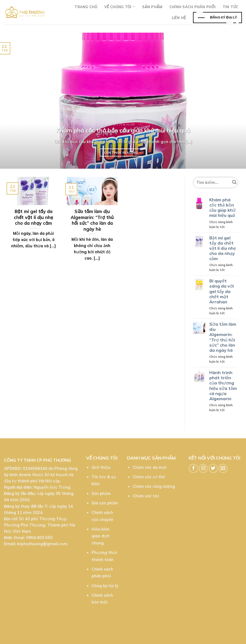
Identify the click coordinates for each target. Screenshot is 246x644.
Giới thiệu (101, 467)
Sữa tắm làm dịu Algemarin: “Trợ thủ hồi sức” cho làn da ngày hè (223, 337)
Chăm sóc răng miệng (154, 486)
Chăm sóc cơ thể (149, 477)
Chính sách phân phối (192, 7)
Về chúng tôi (120, 7)
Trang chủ (86, 7)
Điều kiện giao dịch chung (101, 536)
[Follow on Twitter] (213, 468)
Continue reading (123, 153)
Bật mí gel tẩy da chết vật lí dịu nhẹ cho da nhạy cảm (223, 248)
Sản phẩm (152, 7)
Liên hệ (179, 18)
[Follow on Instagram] (203, 468)
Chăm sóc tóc (146, 496)
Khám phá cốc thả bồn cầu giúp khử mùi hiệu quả (222, 208)
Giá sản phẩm (105, 503)
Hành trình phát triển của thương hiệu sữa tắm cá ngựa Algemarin (223, 386)
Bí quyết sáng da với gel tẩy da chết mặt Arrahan (222, 291)
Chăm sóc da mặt (150, 467)
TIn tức (231, 7)
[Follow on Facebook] (193, 468)
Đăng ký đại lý (105, 586)
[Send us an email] (223, 468)
